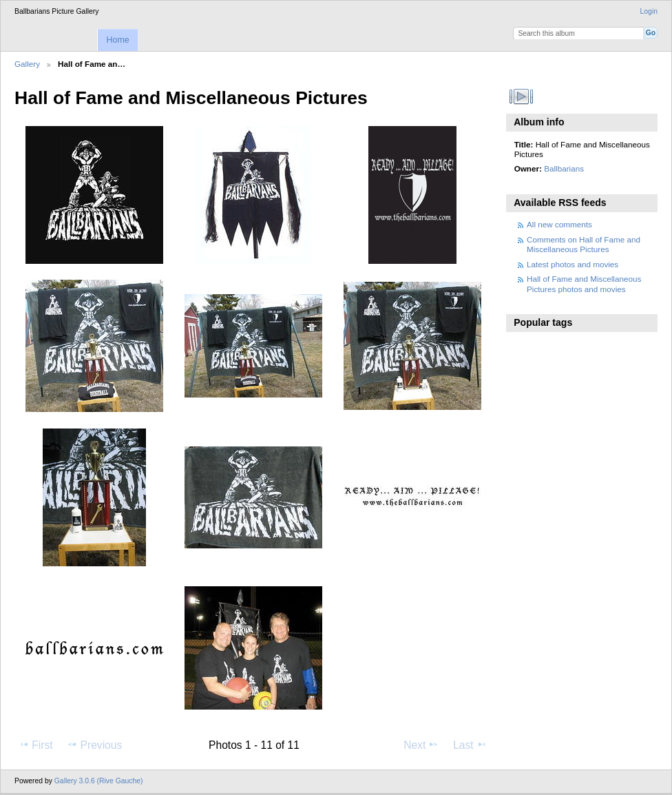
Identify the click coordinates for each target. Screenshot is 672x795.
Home (117, 40)
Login (649, 11)
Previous (94, 745)
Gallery (27, 64)
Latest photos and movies (573, 264)
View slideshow (522, 96)
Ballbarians (564, 168)
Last (470, 745)
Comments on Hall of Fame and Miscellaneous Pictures (584, 244)
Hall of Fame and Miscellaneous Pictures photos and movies (584, 283)
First (35, 745)
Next (421, 745)
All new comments (559, 224)
